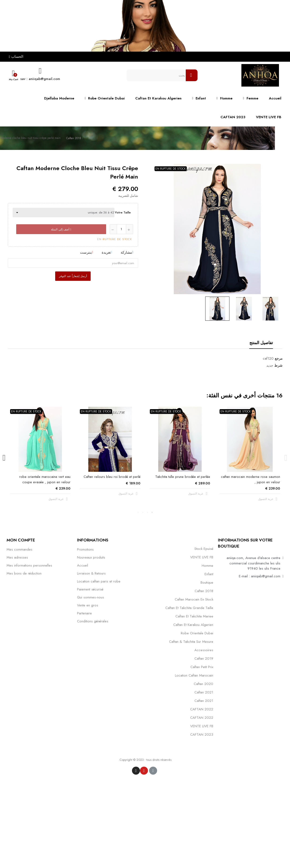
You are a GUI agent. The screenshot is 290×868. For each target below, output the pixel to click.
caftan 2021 (204, 692)
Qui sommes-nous (91, 597)
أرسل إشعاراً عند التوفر (73, 276)
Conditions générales (93, 621)
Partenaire (84, 613)
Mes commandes (19, 549)
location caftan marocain (194, 675)
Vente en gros (88, 605)
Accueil (83, 565)
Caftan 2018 (204, 591)
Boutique (207, 582)
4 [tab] (138, 512)
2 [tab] (147, 512)
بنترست (86, 252)
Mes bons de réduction (24, 573)
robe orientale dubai (197, 633)
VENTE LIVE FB (202, 557)
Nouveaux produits (91, 557)
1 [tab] (152, 512)
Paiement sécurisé (90, 589)
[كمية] (121, 229)
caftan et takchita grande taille (189, 608)
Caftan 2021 (204, 701)
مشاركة (126, 252)
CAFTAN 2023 (202, 735)
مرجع (279, 358)
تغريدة (106, 252)
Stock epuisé (204, 549)
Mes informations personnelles (29, 565)
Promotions (85, 549)
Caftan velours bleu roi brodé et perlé (112, 477)
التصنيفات (205, 540)
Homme (207, 566)
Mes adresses (17, 557)
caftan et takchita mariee (194, 616)
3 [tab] (143, 512)
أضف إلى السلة (61, 229)
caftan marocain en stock (194, 599)
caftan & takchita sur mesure (191, 642)
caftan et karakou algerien (193, 625)
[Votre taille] (64, 213)
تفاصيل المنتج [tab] (261, 343)
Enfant (209, 574)
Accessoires (204, 650)
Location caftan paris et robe (99, 581)
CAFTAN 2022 (202, 709)
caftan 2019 (204, 659)
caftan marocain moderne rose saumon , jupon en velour (251, 479)
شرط (278, 365)
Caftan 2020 (203, 684)
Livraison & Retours (91, 573)
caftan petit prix (202, 667)
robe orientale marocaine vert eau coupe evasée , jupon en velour (45, 479)
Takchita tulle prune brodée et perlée (183, 477)
